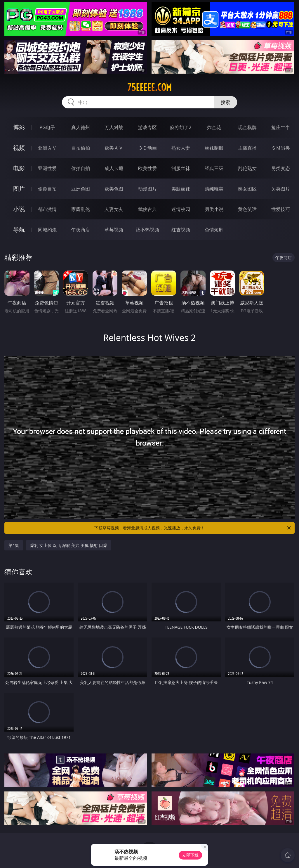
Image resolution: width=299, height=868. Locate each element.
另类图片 (281, 189)
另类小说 (214, 209)
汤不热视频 (147, 230)
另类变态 (281, 168)
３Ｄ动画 (147, 148)
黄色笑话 (247, 209)
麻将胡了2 (181, 127)
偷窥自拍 (47, 189)
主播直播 (247, 148)
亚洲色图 (81, 189)
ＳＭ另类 (281, 148)
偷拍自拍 (81, 168)
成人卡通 (114, 168)
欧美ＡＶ (114, 148)
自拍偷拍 (81, 148)
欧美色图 (114, 189)
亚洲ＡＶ (47, 148)
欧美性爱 (147, 168)
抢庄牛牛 (281, 127)
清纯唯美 (214, 189)
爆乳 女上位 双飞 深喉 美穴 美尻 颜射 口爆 (68, 545)
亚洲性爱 (47, 168)
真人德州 (81, 127)
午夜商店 (81, 230)
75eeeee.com (149, 87)
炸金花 (214, 127)
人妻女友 (114, 209)
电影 (19, 168)
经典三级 (214, 168)
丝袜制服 (214, 148)
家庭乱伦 (81, 209)
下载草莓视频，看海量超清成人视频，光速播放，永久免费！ (193, 528)
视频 (19, 148)
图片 (19, 189)
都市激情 (47, 209)
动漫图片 (147, 189)
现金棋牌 (247, 127)
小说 (19, 209)
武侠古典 (147, 209)
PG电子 (47, 127)
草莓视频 (114, 230)
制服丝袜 (181, 168)
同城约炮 (47, 230)
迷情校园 (181, 209)
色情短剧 (214, 230)
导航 (19, 229)
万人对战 (114, 127)
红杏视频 (181, 230)
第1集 (14, 545)
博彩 (19, 127)
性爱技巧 (281, 209)
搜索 (225, 102)
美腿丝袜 (181, 189)
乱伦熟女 (247, 168)
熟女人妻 (181, 148)
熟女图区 (247, 189)
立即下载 (190, 855)
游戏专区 (147, 127)
